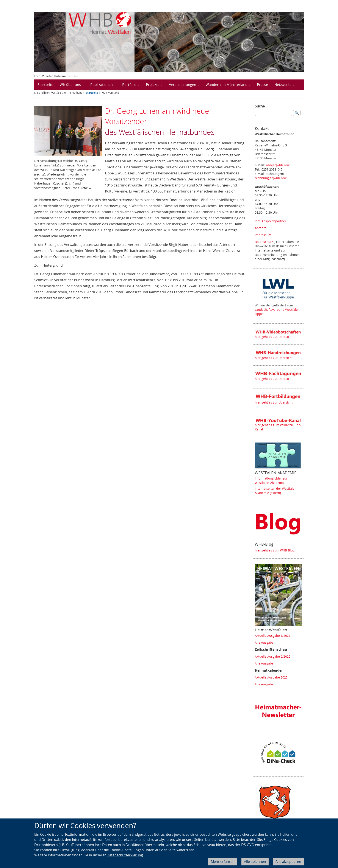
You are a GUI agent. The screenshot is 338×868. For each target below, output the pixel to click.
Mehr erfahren (223, 862)
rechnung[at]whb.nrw (271, 178)
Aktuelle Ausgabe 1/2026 (273, 636)
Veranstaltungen (184, 85)
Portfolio (131, 85)
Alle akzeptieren (288, 862)
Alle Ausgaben (265, 642)
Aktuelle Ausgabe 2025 (271, 677)
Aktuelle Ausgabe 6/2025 (273, 656)
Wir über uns (72, 85)
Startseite (45, 85)
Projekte (154, 85)
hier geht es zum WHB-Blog (275, 550)
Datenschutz (264, 242)
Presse (262, 85)
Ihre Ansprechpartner (271, 221)
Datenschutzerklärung (125, 855)
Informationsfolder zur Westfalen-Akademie (271, 481)
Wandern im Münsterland (228, 85)
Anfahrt (260, 228)
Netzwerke (284, 85)
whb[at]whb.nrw (278, 165)
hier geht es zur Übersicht (274, 337)
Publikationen (103, 85)
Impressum (263, 235)
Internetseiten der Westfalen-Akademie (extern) (276, 491)
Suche (260, 106)
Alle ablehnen (255, 862)
